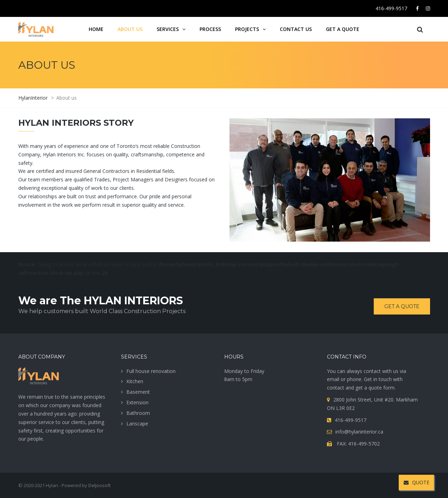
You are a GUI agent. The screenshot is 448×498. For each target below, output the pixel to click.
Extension (137, 402)
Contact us (296, 29)
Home (96, 29)
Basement (138, 392)
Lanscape (137, 424)
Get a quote (343, 29)
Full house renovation (151, 371)
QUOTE (417, 482)
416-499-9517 (391, 8)
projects (247, 29)
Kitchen (135, 381)
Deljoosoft (99, 485)
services (168, 29)
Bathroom (138, 413)
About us (130, 29)
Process (210, 29)
